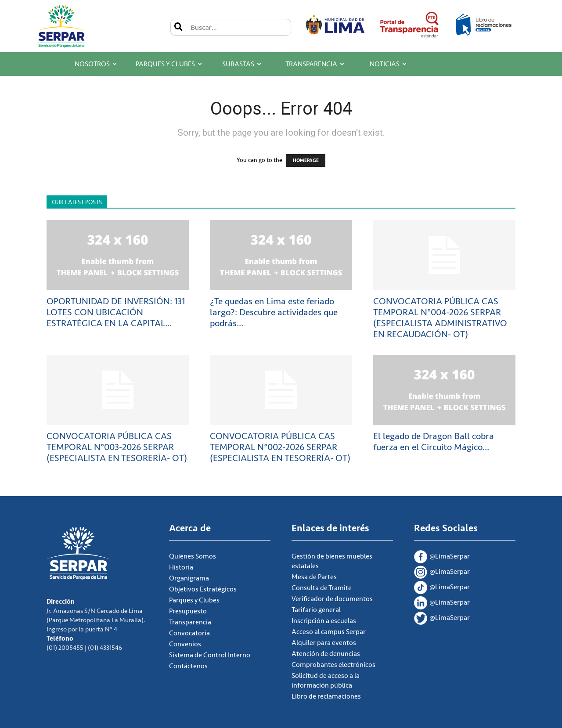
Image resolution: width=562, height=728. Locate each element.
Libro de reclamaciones (326, 696)
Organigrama (189, 578)
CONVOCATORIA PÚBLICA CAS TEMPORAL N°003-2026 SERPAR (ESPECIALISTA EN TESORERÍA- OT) (117, 447)
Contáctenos (188, 666)
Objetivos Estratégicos (203, 589)
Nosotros (96, 64)
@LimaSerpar (442, 557)
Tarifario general (316, 610)
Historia (181, 567)
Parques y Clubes (169, 64)
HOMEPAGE (306, 160)
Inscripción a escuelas (324, 621)
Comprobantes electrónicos (333, 665)
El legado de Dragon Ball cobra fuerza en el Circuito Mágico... (434, 442)
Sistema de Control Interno (210, 655)
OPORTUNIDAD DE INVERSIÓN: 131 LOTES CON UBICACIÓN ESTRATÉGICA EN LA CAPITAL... (116, 312)
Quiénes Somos (193, 556)
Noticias (388, 64)
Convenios (185, 644)
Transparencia (315, 64)
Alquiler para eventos (324, 643)
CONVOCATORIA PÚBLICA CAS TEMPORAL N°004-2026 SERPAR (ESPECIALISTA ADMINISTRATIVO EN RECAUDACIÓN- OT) (440, 318)
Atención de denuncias (326, 654)
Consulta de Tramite (322, 588)
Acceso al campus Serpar (329, 632)
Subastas (242, 64)
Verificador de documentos (332, 599)
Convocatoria (189, 633)
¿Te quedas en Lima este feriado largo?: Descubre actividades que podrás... (274, 312)
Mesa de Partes (314, 577)
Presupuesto (188, 611)
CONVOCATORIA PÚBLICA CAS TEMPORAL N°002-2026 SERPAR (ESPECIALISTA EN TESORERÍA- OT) (280, 447)
